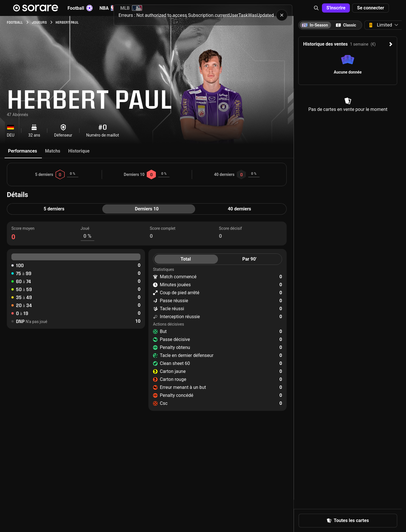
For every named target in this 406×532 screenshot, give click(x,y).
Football (80, 8)
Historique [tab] (79, 151)
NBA (106, 8)
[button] (316, 8)
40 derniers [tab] (239, 209)
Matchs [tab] (53, 151)
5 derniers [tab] (54, 209)
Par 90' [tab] (249, 259)
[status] (203, 15)
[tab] (346, 25)
